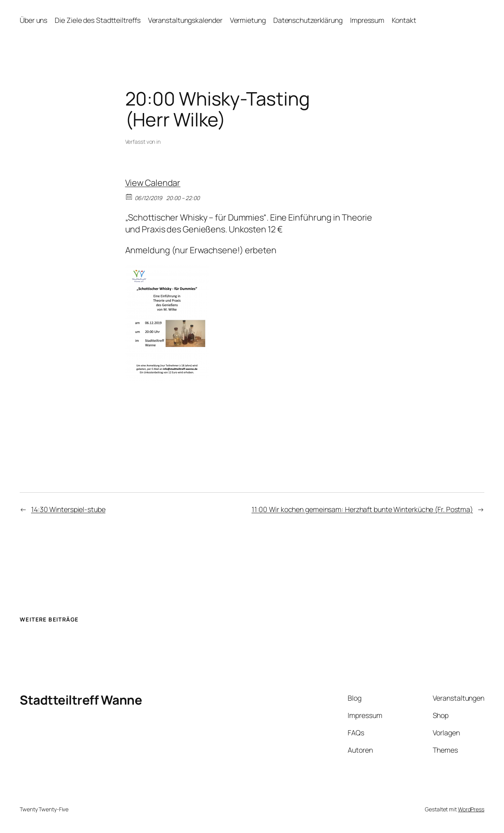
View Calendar (153, 183)
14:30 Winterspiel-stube (68, 509)
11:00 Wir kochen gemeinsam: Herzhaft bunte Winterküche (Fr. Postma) (362, 509)
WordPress (471, 809)
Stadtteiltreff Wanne (81, 700)
